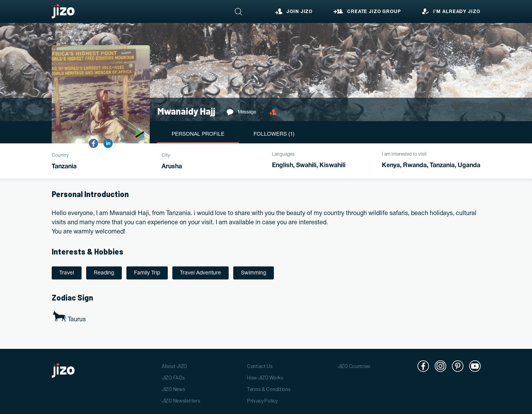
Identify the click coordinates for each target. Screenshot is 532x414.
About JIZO (174, 366)
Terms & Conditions (269, 389)
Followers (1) (274, 134)
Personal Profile (198, 134)
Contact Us (260, 366)
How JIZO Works (265, 377)
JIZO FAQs (173, 377)
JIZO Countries (354, 366)
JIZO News (173, 389)
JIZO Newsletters (181, 400)
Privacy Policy (262, 400)
